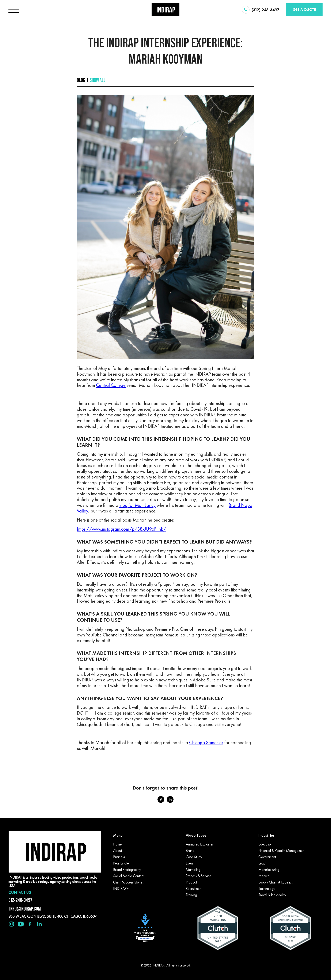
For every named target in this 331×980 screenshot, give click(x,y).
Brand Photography (127, 870)
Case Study (194, 857)
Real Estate (121, 863)
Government (267, 857)
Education (265, 844)
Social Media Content (129, 876)
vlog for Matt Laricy (137, 505)
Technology (267, 889)
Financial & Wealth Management (282, 851)
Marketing (193, 870)
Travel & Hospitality (272, 895)
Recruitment (194, 889)
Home (117, 844)
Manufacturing (269, 870)
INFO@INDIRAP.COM (25, 909)
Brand (190, 851)
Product (191, 882)
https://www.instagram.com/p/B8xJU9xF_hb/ (121, 529)
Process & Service (199, 876)
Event (190, 863)
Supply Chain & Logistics (276, 882)
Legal (262, 863)
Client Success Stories (128, 882)
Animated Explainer (200, 844)
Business (119, 857)
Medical (264, 876)
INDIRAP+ (121, 889)
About (117, 851)
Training (191, 895)
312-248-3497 (20, 900)
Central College (111, 385)
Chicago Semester (206, 743)
